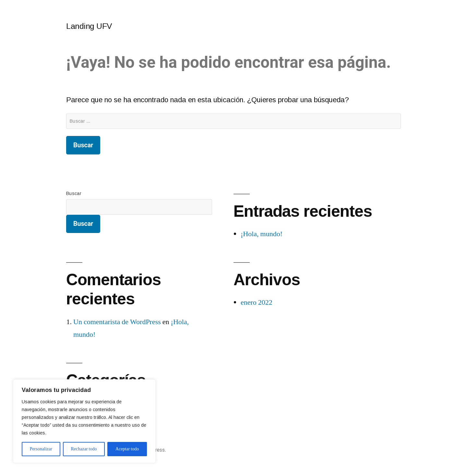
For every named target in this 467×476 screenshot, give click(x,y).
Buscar (74, 193)
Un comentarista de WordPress (117, 322)
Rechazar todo (84, 449)
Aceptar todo (127, 449)
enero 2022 (257, 302)
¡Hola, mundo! (262, 234)
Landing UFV (89, 26)
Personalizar (41, 449)
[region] (84, 421)
